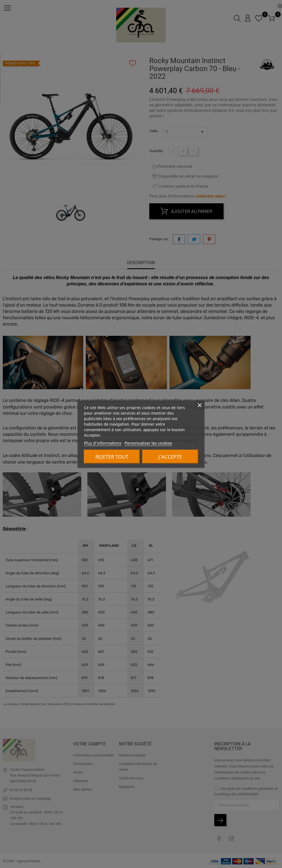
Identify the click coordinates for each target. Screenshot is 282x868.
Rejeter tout (112, 456)
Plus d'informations (103, 443)
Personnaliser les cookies (148, 443)
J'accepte (170, 456)
